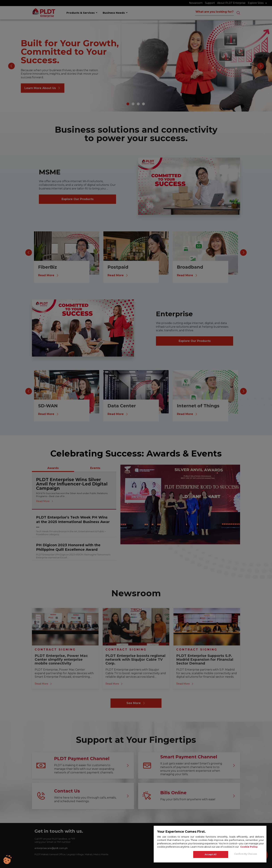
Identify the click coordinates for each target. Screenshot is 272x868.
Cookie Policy (249, 847)
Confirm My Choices (246, 854)
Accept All (211, 854)
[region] (210, 844)
